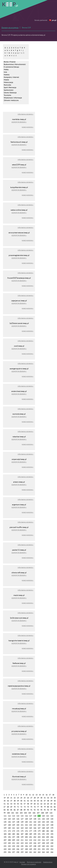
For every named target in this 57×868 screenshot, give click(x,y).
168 (43, 828)
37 (11, 801)
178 (35, 831)
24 (21, 798)
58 (28, 804)
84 (8, 810)
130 (35, 819)
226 (35, 843)
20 (8, 798)
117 (31, 816)
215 (39, 840)
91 (31, 810)
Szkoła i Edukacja (10, 93)
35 (5, 801)
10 (26, 795)
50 (55, 801)
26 (28, 798)
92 (35, 810)
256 (9, 852)
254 (52, 849)
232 (9, 846)
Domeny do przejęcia (10, 28)
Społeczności (9, 90)
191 (39, 834)
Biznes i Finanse (10, 62)
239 (39, 846)
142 (35, 822)
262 (35, 852)
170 (52, 828)
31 (45, 798)
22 (15, 798)
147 (5, 825)
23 (18, 798)
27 (31, 798)
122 (52, 816)
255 (5, 852)
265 (48, 852)
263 (39, 852)
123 (5, 819)
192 (43, 834)
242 (52, 846)
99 (5, 813)
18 (53, 795)
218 (52, 840)
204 (43, 837)
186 (18, 834)
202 (35, 837)
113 (14, 816)
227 (39, 843)
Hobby (6, 70)
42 (28, 801)
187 (22, 834)
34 (55, 798)
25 (25, 798)
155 (39, 825)
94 (41, 810)
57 (25, 804)
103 (21, 813)
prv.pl (54, 20)
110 (51, 813)
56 (21, 804)
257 (14, 852)
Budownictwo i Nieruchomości (15, 64)
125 (14, 819)
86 (15, 810)
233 (14, 846)
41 (25, 801)
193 (48, 834)
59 (31, 804)
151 (22, 825)
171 (5, 831)
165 (31, 828)
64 (48, 804)
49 (51, 801)
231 (5, 846)
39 (18, 801)
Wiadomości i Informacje (13, 98)
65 (51, 804)
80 (48, 807)
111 (5, 816)
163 (22, 828)
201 (31, 837)
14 (40, 795)
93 (38, 810)
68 (8, 807)
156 (43, 825)
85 (11, 810)
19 (5, 798)
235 (22, 846)
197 (14, 837)
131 (39, 819)
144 (43, 822)
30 (41, 798)
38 (15, 801)
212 (26, 840)
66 (55, 804)
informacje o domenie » (26, 114)
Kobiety (7, 75)
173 (14, 831)
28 (35, 798)
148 (9, 825)
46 (41, 801)
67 (5, 807)
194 (52, 834)
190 (35, 834)
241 (48, 846)
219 (5, 843)
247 (22, 849)
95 (45, 810)
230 (52, 843)
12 (33, 795)
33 (51, 798)
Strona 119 (26, 28)
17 (50, 795)
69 (11, 807)
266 (52, 852)
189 (31, 834)
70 (15, 807)
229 (48, 843)
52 (8, 804)
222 (18, 843)
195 (5, 837)
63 (45, 804)
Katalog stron (48, 862)
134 (52, 819)
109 (47, 813)
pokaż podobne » (28, 127)
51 (5, 804)
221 (14, 843)
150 (18, 825)
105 (30, 813)
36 (8, 801)
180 (43, 831)
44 (35, 801)
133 (48, 819)
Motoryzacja (8, 82)
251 (39, 849)
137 (14, 822)
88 (21, 810)
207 (5, 840)
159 (5, 828)
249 (31, 849)
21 (11, 798)
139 (22, 822)
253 (48, 849)
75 (31, 807)
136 (9, 822)
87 (18, 810)
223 (22, 843)
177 (31, 831)
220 (9, 843)
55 (18, 804)
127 (22, 819)
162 (18, 828)
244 (9, 849)
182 (52, 831)
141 (31, 822)
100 (8, 813)
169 (48, 828)
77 (38, 807)
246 (18, 849)
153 (31, 825)
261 (31, 852)
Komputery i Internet (11, 77)
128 (26, 819)
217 (48, 840)
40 (21, 801)
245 (14, 849)
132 (43, 819)
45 (38, 801)
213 (31, 840)
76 (35, 807)
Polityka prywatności (34, 862)
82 (55, 807)
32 (48, 798)
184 (9, 834)
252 (43, 849)
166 (35, 828)
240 (43, 846)
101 (13, 813)
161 (14, 828)
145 (48, 822)
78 (41, 807)
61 (38, 804)
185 (14, 834)
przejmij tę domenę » (19, 122)
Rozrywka (7, 85)
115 (22, 816)
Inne (5, 72)
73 (25, 807)
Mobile (6, 80)
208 (9, 840)
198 (18, 837)
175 (22, 831)
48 (48, 801)
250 (35, 849)
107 (38, 813)
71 (18, 807)
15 (43, 795)
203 (39, 837)
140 (26, 822)
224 (26, 843)
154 (35, 825)
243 (5, 849)
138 (18, 822)
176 (26, 831)
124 (9, 819)
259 (22, 852)
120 (43, 816)
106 (34, 813)
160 (9, 828)
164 (26, 828)
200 (26, 837)
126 (18, 819)
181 (48, 831)
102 (17, 813)
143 (39, 822)
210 (18, 840)
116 (26, 816)
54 (15, 804)
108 (42, 813)
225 (31, 843)
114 (18, 816)
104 (25, 813)
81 (51, 807)
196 (9, 837)
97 (51, 810)
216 (43, 840)
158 (52, 825)
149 (14, 825)
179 (39, 831)
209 (14, 840)
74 (28, 807)
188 (26, 834)
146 (52, 822)
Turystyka (7, 95)
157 (48, 825)
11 (30, 795)
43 (31, 801)
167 (39, 828)
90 (28, 810)
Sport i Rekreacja (10, 87)
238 (35, 846)
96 (48, 810)
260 (26, 852)
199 (22, 837)
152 (26, 825)
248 (26, 849)
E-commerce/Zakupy (11, 67)
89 (25, 810)
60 (35, 804)
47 (45, 801)
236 (26, 846)
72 (21, 807)
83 (5, 810)
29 (38, 798)
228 (43, 843)
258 (18, 852)
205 (48, 837)
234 (18, 846)
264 (43, 852)
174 (18, 831)
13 (36, 795)
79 (45, 807)
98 (55, 810)
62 (41, 804)
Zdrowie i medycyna (11, 100)
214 (35, 840)
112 (9, 816)
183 (5, 834)
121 (48, 816)
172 (9, 831)
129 (31, 819)
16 (47, 795)
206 (52, 837)
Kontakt (22, 862)
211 (22, 840)
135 (5, 822)
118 (35, 816)
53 (11, 804)
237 (31, 846)
